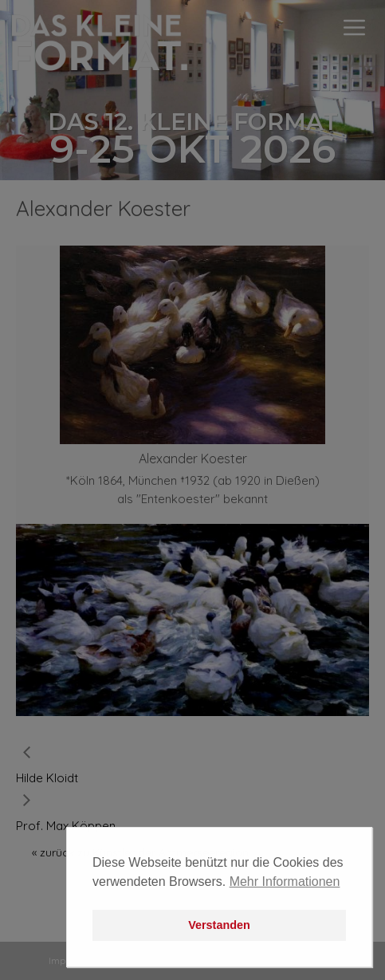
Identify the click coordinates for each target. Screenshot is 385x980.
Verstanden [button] (219, 925)
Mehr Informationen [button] (285, 882)
